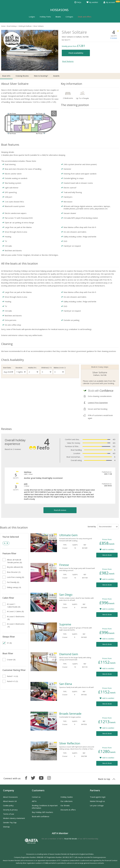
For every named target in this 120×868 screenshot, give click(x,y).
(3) (14, 572)
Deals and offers (85, 17)
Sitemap (6, 827)
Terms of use (9, 814)
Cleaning (7, 344)
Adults (32, 368)
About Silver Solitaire (15, 84)
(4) (14, 587)
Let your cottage (97, 805)
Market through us (97, 801)
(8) (14, 561)
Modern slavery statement (14, 818)
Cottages (69, 17)
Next (56, 50)
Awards (56, 76)
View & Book (107, 555)
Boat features (68, 61)
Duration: (19, 368)
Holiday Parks (45, 17)
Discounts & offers (68, 810)
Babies (59, 368)
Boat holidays (12, 26)
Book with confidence (41, 816)
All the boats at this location (20, 263)
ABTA (34, 801)
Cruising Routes (22, 76)
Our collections (66, 801)
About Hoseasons (10, 797)
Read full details (71, 839)
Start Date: (7, 368)
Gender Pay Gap (10, 822)
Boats (58, 17)
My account (109, 2)
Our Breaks (65, 805)
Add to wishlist (108, 549)
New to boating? (41, 76)
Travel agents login (98, 797)
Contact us (36, 797)
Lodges (32, 17)
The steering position (75, 105)
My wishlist (92, 2)
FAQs (78, 2)
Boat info (6, 76)
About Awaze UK (10, 801)
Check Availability (13, 360)
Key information (72, 84)
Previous (4, 50)
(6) (13, 582)
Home (3, 26)
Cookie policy (8, 805)
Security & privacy (10, 810)
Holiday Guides (67, 797)
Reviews (6, 429)
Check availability (76, 53)
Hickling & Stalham (25, 26)
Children (46, 368)
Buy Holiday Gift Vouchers (42, 812)
